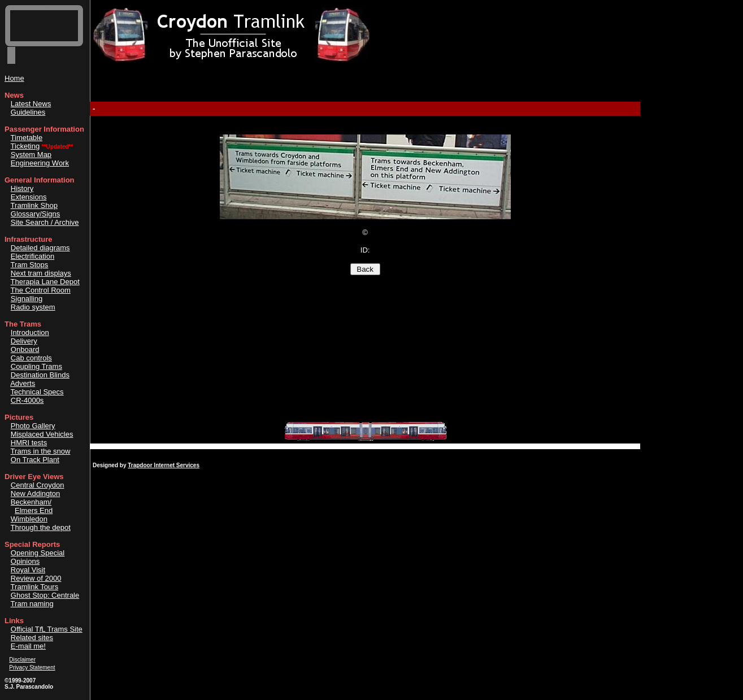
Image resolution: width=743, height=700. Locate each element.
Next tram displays (41, 273)
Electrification (32, 256)
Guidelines (28, 112)
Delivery (24, 341)
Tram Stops (30, 265)
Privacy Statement (32, 668)
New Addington (35, 494)
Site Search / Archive (45, 222)
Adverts (23, 383)
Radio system (33, 307)
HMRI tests (29, 443)
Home (14, 78)
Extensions (29, 197)
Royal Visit (28, 570)
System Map (31, 155)
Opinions (25, 561)
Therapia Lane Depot (45, 282)
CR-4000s (27, 400)
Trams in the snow (41, 451)
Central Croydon (38, 485)
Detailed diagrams (40, 248)
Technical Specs (37, 392)
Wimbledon (29, 519)
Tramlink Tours (35, 587)
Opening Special (38, 553)
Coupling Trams (36, 366)
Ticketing (25, 146)
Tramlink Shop (34, 205)
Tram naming (32, 604)
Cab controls (31, 358)
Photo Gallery (33, 426)
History (22, 188)
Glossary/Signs (35, 214)
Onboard (25, 349)
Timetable (27, 138)
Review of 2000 (36, 578)
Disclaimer (22, 660)
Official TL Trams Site (47, 629)
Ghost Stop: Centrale (45, 595)
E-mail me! (28, 646)
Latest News (31, 104)
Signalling (27, 299)
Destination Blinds (40, 375)
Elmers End (34, 510)
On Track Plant (35, 460)
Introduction (30, 332)
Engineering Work (40, 163)
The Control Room (41, 290)
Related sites (32, 638)
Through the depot (41, 527)
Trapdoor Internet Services (164, 465)
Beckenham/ (31, 502)
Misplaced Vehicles (42, 434)
